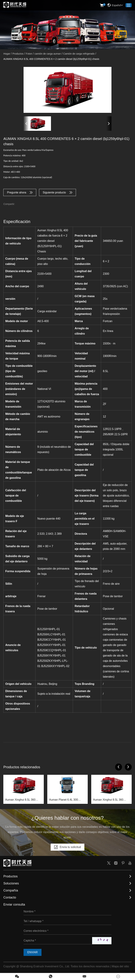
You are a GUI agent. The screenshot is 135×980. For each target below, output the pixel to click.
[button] (26, 124)
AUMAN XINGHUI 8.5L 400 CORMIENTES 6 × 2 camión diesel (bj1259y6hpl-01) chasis (51, 59)
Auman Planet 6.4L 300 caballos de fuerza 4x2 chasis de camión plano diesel (67, 800)
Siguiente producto (58, 192)
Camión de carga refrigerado (79, 54)
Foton (29, 54)
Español (115, 5)
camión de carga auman (48, 54)
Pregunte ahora (20, 192)
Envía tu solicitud (68, 847)
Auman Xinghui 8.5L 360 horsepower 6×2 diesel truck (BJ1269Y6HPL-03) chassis (23, 800)
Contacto (10, 898)
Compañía (11, 891)
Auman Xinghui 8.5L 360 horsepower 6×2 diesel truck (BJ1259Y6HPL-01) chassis (111, 800)
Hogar (7, 54)
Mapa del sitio (120, 967)
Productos (18, 54)
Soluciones (11, 884)
